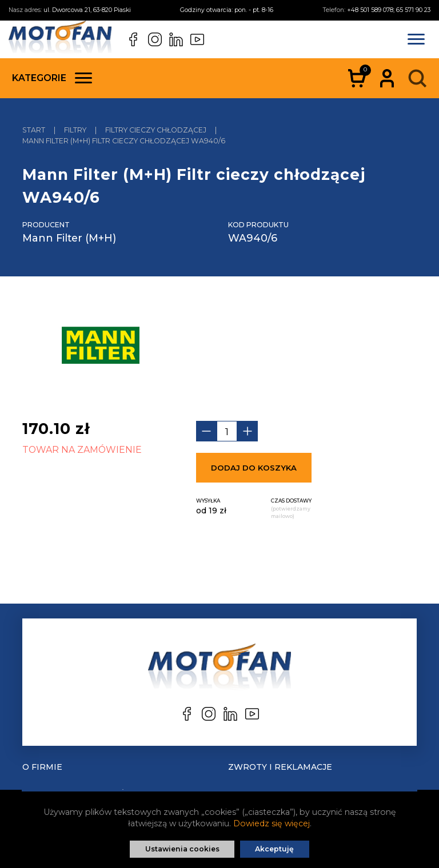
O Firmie (42, 767)
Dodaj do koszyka (254, 468)
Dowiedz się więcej (272, 823)
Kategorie (52, 78)
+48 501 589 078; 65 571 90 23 (389, 10)
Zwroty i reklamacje (280, 767)
